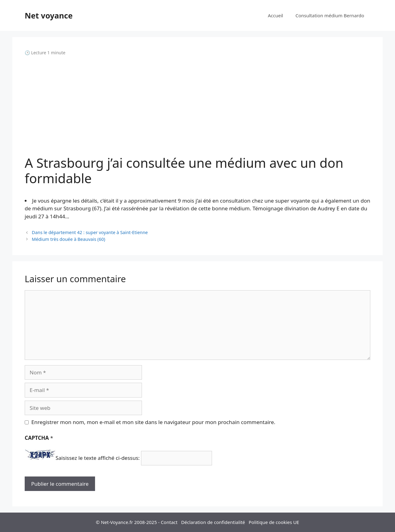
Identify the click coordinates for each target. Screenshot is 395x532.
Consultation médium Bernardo (330, 15)
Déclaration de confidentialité (213, 522)
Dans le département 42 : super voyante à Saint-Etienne (90, 232)
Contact (169, 522)
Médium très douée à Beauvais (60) (69, 239)
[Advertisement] (197, 105)
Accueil (275, 15)
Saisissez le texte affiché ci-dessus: (98, 458)
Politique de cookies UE (274, 522)
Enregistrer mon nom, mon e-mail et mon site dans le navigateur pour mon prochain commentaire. (154, 422)
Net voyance (49, 15)
